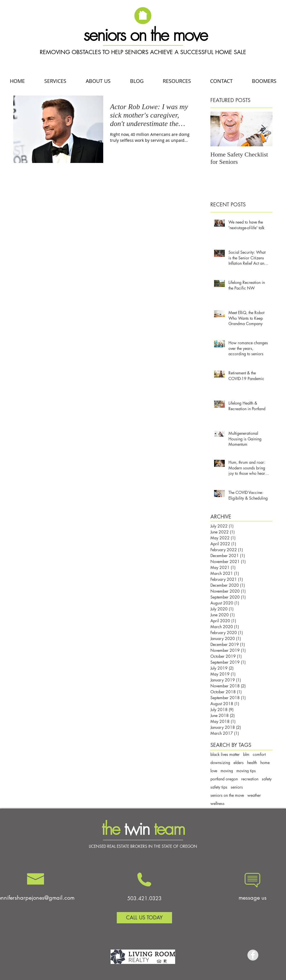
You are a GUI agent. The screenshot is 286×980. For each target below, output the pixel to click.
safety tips (219, 787)
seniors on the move (227, 795)
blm (246, 754)
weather (254, 795)
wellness (217, 803)
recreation (250, 779)
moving (227, 771)
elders (239, 762)
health (252, 762)
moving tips (246, 771)
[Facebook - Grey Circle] (253, 955)
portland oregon (224, 779)
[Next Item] (263, 129)
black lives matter (225, 754)
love (214, 771)
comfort (259, 754)
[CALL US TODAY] (144, 918)
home (265, 762)
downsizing (220, 762)
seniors (237, 787)
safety (267, 779)
